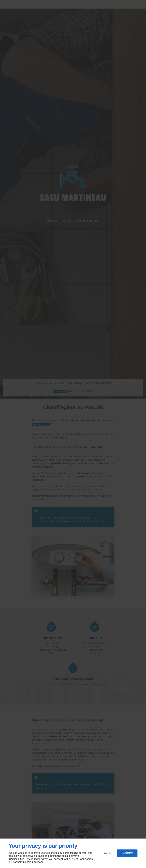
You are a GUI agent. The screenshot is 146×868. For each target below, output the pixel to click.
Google (27, 862)
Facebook (38, 862)
